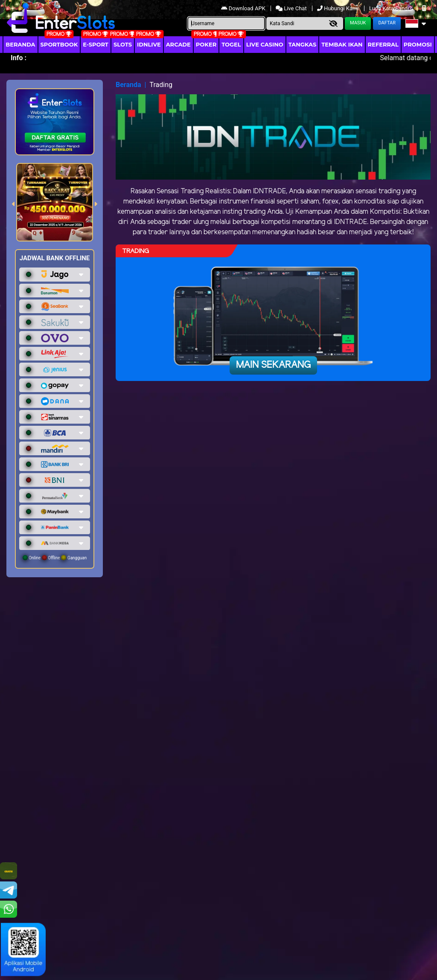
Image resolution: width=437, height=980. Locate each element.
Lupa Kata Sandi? (391, 8)
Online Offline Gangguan (55, 558)
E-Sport (96, 44)
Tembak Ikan (342, 44)
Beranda (20, 44)
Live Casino (265, 44)
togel (231, 44)
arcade (178, 44)
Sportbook (59, 44)
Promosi (418, 44)
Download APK (244, 8)
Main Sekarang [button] (273, 365)
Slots (123, 44)
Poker (206, 44)
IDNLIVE (149, 44)
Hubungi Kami (339, 8)
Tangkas (303, 44)
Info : (19, 58)
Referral (383, 44)
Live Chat (292, 8)
